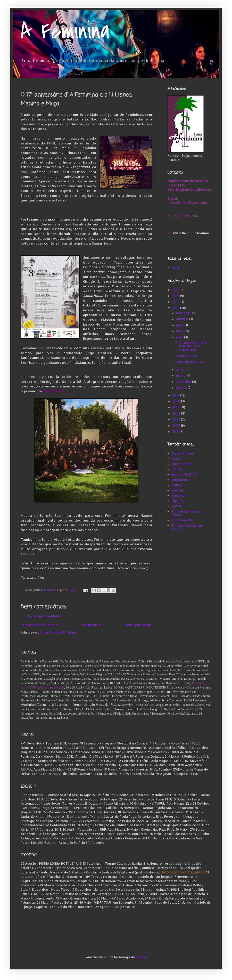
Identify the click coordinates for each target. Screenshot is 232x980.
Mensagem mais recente (40, 625)
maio (180, 337)
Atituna (177, 485)
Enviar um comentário (44, 616)
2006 (177, 431)
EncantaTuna (181, 464)
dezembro (184, 313)
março (181, 375)
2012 (176, 395)
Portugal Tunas (183, 453)
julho (180, 325)
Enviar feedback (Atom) (58, 632)
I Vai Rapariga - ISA (189, 362)
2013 (176, 308)
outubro (183, 319)
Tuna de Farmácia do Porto (187, 527)
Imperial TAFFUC (184, 475)
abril (180, 370)
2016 (176, 290)
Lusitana (178, 490)
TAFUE (177, 506)
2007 (177, 426)
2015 (176, 296)
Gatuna (177, 469)
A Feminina (65, 32)
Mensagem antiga (138, 625)
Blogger (142, 957)
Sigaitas (177, 501)
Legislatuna (180, 480)
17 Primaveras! (186, 356)
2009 (177, 413)
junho (181, 331)
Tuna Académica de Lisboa (186, 513)
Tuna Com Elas (183, 520)
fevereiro (184, 382)
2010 (176, 407)
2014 (176, 302)
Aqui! (175, 268)
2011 (176, 401)
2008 (177, 419)
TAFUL (176, 459)
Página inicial (92, 625)
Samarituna (180, 495)
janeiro (182, 388)
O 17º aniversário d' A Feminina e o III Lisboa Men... (191, 346)
